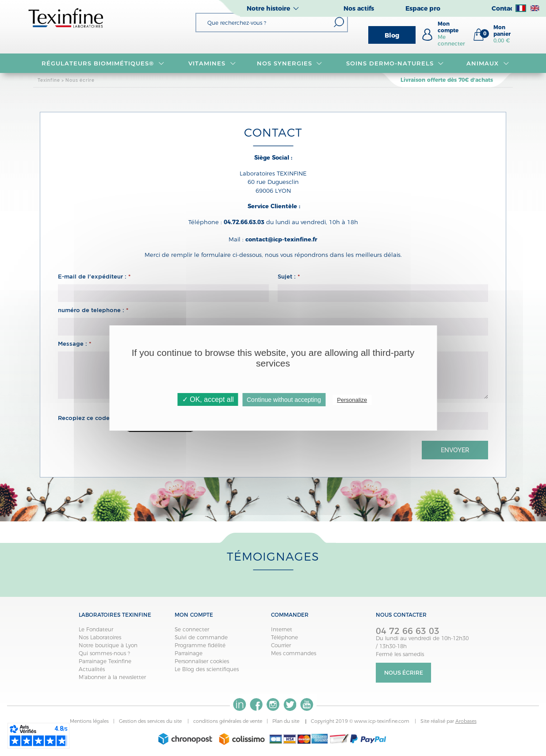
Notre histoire (268, 8)
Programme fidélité (200, 645)
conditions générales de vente (228, 721)
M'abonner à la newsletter (112, 677)
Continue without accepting (284, 400)
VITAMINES (212, 63)
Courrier (281, 645)
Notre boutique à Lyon (108, 645)
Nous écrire (404, 673)
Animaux (488, 63)
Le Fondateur (96, 629)
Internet (282, 629)
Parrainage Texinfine (105, 661)
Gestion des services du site (151, 721)
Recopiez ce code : (88, 418)
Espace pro (423, 8)
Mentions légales (89, 721)
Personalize (352, 400)
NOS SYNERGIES (290, 63)
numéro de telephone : (93, 310)
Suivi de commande (201, 637)
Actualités (92, 669)
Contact (504, 8)
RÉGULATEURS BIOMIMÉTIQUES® (103, 63)
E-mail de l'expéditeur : (94, 277)
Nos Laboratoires (100, 637)
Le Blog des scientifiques (207, 669)
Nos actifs (359, 8)
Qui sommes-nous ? (104, 653)
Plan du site (286, 721)
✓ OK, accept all (208, 399)
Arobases (466, 721)
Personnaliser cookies (202, 661)
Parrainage (189, 653)
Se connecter (192, 629)
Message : (75, 344)
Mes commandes (294, 653)
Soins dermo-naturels (395, 63)
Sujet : (289, 277)
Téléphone (284, 637)
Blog (392, 35)
